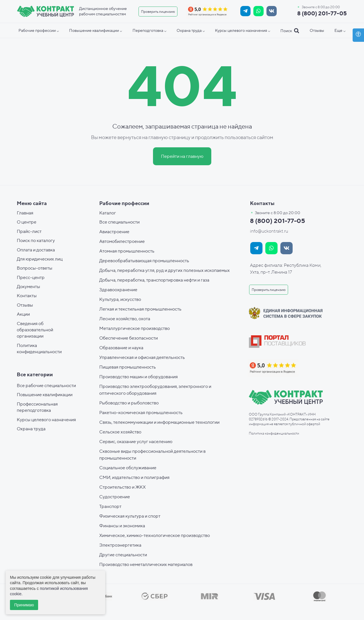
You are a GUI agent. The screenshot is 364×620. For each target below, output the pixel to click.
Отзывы (25, 305)
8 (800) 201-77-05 (322, 13)
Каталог (108, 213)
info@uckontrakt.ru (269, 231)
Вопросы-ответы (35, 268)
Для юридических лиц (40, 259)
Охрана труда (31, 429)
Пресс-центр (31, 277)
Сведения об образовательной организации (35, 330)
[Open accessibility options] (358, 35)
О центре (27, 222)
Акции (23, 314)
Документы (28, 287)
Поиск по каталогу (36, 240)
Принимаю (24, 605)
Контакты (27, 296)
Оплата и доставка (36, 250)
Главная (25, 213)
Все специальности (119, 222)
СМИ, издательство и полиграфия (134, 477)
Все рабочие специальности (46, 386)
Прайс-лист (29, 231)
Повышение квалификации (45, 395)
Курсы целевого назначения (46, 420)
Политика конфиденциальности (274, 433)
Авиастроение (114, 232)
